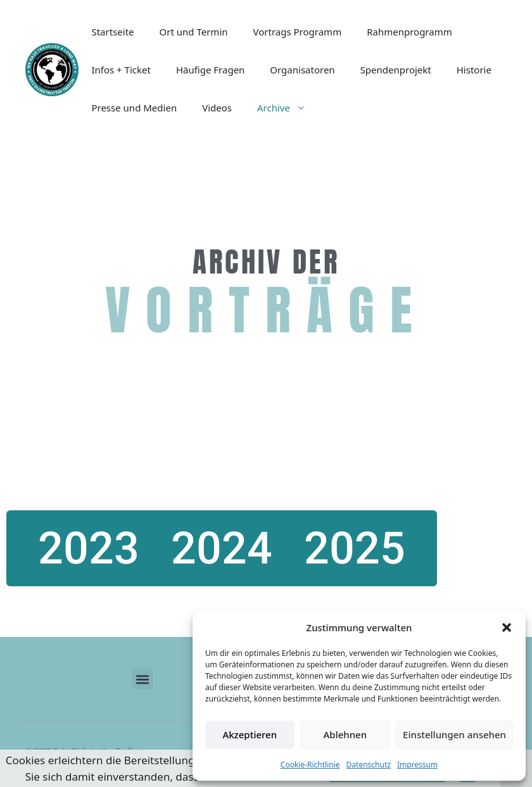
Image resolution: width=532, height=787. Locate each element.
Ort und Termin (194, 32)
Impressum (417, 765)
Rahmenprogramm (409, 32)
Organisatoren (302, 70)
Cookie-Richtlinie (310, 765)
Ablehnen (345, 734)
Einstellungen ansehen (454, 734)
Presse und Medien (134, 108)
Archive (288, 108)
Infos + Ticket (121, 70)
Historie (474, 70)
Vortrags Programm (298, 32)
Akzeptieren (250, 734)
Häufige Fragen (210, 70)
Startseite (112, 32)
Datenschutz (369, 765)
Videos (217, 108)
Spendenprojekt (396, 70)
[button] (507, 627)
